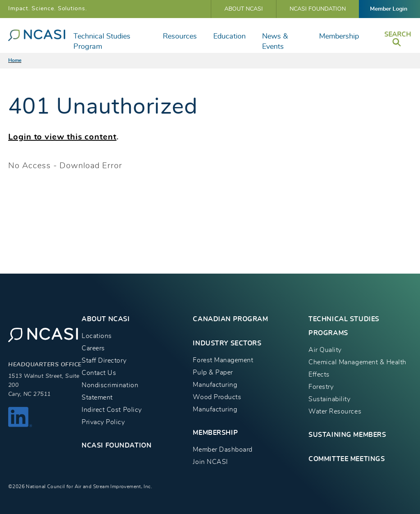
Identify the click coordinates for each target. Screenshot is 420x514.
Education (229, 37)
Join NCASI (210, 462)
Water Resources (335, 411)
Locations (97, 336)
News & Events (275, 42)
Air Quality (325, 350)
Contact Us (99, 373)
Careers (93, 348)
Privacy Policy (103, 422)
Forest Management (223, 360)
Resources (180, 37)
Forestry (321, 387)
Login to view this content (62, 137)
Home (15, 60)
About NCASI (244, 9)
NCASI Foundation (318, 9)
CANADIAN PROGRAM (230, 319)
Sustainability (329, 399)
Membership (339, 37)
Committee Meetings (347, 459)
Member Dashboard (223, 450)
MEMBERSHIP (215, 433)
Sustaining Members (347, 435)
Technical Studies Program (102, 42)
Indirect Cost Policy (112, 410)
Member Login (389, 9)
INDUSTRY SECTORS (227, 343)
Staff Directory (104, 361)
